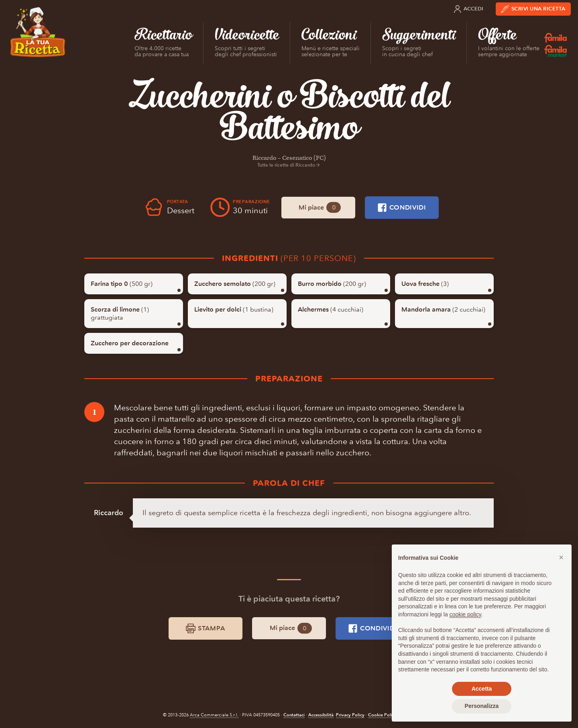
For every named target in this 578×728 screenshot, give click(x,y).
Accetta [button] (482, 689)
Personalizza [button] (482, 706)
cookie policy (465, 614)
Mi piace (320, 207)
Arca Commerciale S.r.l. (214, 715)
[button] (561, 557)
